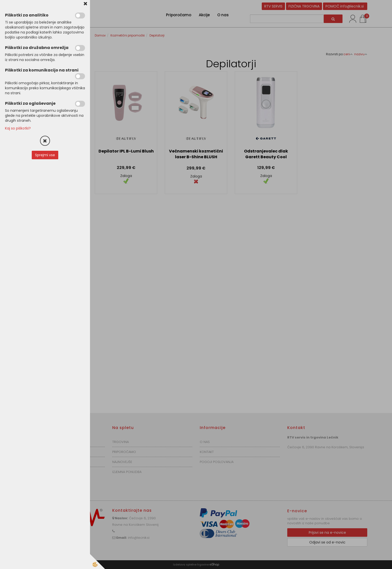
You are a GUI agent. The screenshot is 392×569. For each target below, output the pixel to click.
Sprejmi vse (45, 155)
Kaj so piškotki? (18, 128)
